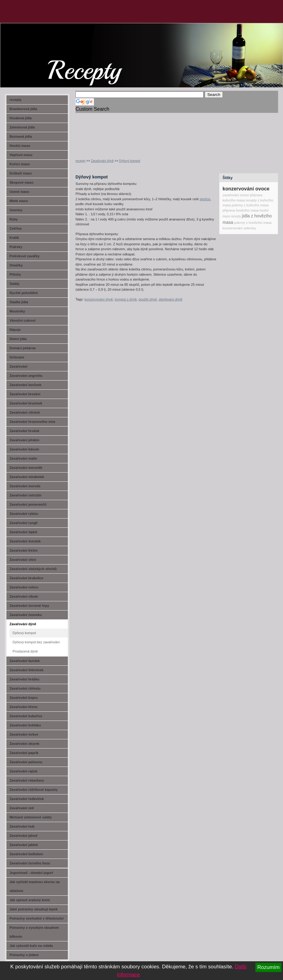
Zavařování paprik (24, 753)
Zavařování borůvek (25, 385)
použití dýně (148, 299)
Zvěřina (16, 228)
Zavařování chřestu (25, 688)
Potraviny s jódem (24, 955)
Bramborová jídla (23, 109)
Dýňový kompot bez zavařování (36, 642)
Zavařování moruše (25, 486)
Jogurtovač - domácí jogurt (31, 873)
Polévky (16, 247)
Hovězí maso (20, 146)
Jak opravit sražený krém (30, 900)
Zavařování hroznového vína (32, 422)
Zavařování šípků (23, 532)
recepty (81, 161)
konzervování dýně (99, 299)
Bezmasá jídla (21, 136)
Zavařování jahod (23, 836)
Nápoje (15, 330)
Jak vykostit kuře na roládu (31, 946)
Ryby (14, 219)
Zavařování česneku (26, 615)
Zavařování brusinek (26, 403)
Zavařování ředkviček (27, 799)
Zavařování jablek (24, 845)
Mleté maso (19, 201)
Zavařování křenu (23, 707)
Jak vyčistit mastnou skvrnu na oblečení (35, 886)
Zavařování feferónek (27, 670)
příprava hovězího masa (241, 210)
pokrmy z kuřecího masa (250, 205)
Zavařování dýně (102, 161)
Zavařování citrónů (25, 412)
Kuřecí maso (20, 164)
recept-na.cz (35, 46)
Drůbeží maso (21, 173)
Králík (14, 238)
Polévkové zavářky (25, 256)
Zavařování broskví (25, 394)
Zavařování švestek (25, 541)
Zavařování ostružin (25, 495)
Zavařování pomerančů (28, 504)
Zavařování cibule (24, 596)
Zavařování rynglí (23, 523)
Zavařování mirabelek (27, 477)
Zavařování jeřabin (24, 440)
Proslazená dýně (25, 651)
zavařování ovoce (236, 195)
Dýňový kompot (130, 161)
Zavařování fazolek (25, 661)
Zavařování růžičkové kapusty (34, 790)
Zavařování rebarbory (27, 780)
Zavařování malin (23, 458)
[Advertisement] (95, 132)
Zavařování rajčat (23, 771)
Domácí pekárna (23, 348)
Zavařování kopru (24, 698)
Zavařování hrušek (24, 431)
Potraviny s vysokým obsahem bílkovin (34, 932)
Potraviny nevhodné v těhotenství (37, 918)
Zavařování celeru (24, 587)
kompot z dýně (126, 299)
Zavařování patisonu (26, 762)
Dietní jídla (18, 339)
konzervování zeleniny (239, 228)
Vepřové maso (21, 155)
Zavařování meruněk (26, 468)
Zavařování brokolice (26, 578)
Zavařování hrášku (24, 679)
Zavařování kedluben (26, 854)
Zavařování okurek (24, 744)
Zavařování (18, 366)
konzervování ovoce (246, 189)
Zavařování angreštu (26, 376)
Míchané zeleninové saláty (31, 817)
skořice (205, 199)
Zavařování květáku (25, 725)
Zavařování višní (23, 560)
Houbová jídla (21, 118)
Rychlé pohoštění (24, 293)
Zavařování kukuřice (26, 716)
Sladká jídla (19, 302)
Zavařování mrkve (24, 734)
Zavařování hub (22, 826)
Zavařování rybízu (24, 514)
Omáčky (16, 265)
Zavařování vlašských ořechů (33, 569)
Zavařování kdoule (24, 449)
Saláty (14, 284)
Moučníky (17, 311)
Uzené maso (19, 192)
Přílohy (15, 274)
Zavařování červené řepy (29, 606)
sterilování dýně (171, 299)
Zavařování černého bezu (30, 863)
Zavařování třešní (23, 550)
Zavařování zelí (22, 808)
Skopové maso (21, 182)
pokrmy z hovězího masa (253, 223)
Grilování (17, 357)
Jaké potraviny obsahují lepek (34, 909)
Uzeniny (16, 210)
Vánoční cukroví (23, 320)
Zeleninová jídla (22, 127)
